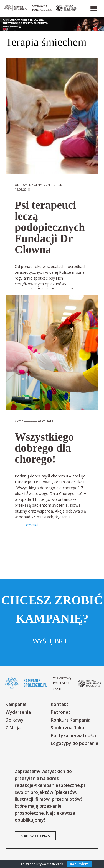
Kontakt (60, 704)
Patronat (61, 712)
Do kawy (15, 720)
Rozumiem (79, 864)
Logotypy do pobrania (74, 743)
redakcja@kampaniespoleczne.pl (50, 785)
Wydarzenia (18, 712)
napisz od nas (35, 836)
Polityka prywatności (73, 735)
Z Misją (13, 728)
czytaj (32, 525)
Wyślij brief (52, 641)
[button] (93, 8)
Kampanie (16, 704)
